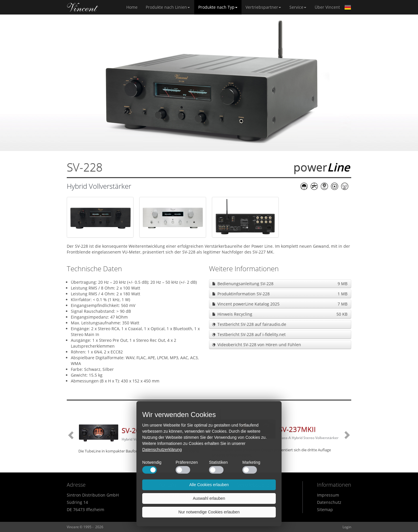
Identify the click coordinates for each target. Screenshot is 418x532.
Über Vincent (327, 7)
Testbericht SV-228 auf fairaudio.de (252, 324)
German (348, 7)
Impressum (328, 495)
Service (298, 7)
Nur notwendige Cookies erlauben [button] (209, 512)
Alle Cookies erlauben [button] (209, 485)
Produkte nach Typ (218, 7)
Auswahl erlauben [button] (209, 498)
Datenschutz (329, 502)
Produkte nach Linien (168, 7)
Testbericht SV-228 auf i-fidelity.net (252, 334)
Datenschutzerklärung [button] (162, 450)
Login (347, 527)
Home (83, 7)
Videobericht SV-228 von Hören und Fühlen (259, 345)
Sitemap (325, 509)
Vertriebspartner (263, 7)
